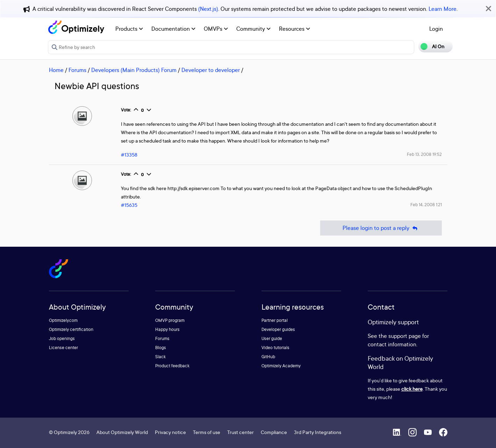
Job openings (62, 338)
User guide (272, 338)
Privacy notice (170, 432)
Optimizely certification (71, 329)
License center (63, 348)
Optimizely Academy (281, 366)
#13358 (129, 155)
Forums (77, 70)
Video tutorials (275, 348)
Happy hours (167, 329)
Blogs (161, 348)
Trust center (240, 432)
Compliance (274, 432)
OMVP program (170, 320)
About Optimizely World (122, 432)
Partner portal (275, 320)
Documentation (173, 29)
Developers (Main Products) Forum (134, 70)
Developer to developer (211, 70)
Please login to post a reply (381, 228)
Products (129, 29)
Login (436, 29)
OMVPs (216, 29)
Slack (160, 357)
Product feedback (172, 366)
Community (253, 29)
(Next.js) (208, 9)
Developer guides (278, 329)
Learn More (443, 9)
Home (56, 70)
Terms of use (207, 432)
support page (405, 336)
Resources (294, 29)
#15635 (129, 205)
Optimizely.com (63, 320)
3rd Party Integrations (318, 432)
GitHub (268, 357)
